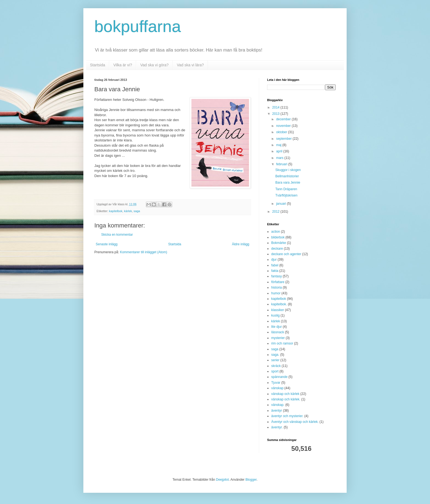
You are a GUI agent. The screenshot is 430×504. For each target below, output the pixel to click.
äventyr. (277, 427)
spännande (279, 377)
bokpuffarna (138, 26)
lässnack (278, 332)
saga (137, 211)
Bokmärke (279, 243)
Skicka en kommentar (117, 235)
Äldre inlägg (241, 244)
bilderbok (278, 237)
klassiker (278, 310)
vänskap (277, 388)
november (284, 126)
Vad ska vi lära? (190, 65)
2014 (276, 107)
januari (282, 204)
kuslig (275, 315)
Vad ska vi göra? (154, 65)
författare (278, 282)
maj (279, 145)
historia (277, 287)
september (284, 139)
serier (275, 360)
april (280, 151)
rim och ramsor (282, 343)
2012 (276, 212)
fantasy (277, 276)
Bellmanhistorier (287, 176)
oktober (282, 132)
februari (282, 164)
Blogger (251, 480)
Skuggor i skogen (288, 170)
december (284, 119)
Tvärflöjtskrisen (286, 195)
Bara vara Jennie (288, 183)
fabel (275, 265)
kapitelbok (116, 211)
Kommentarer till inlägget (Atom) (143, 252)
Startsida (97, 65)
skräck (276, 366)
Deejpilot (223, 480)
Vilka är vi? (123, 65)
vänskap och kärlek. (286, 399)
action (276, 232)
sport (275, 371)
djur (274, 260)
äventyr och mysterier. (287, 416)
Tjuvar (276, 383)
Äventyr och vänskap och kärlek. (295, 422)
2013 (276, 114)
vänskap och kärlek (285, 394)
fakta (275, 271)
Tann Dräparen (286, 189)
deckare (277, 249)
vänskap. (278, 405)
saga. (275, 355)
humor (276, 293)
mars (280, 158)
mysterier (278, 338)
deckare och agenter (286, 254)
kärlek (128, 211)
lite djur (277, 327)
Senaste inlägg (107, 244)
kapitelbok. (279, 304)
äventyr (277, 411)
